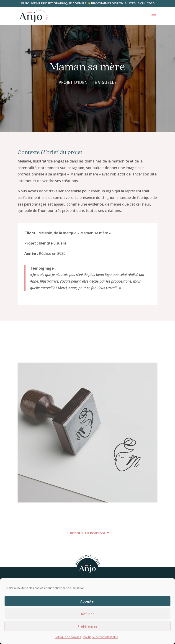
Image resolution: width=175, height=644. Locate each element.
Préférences (87, 626)
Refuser (87, 614)
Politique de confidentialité (101, 637)
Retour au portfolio (90, 533)
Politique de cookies (68, 637)
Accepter (88, 601)
